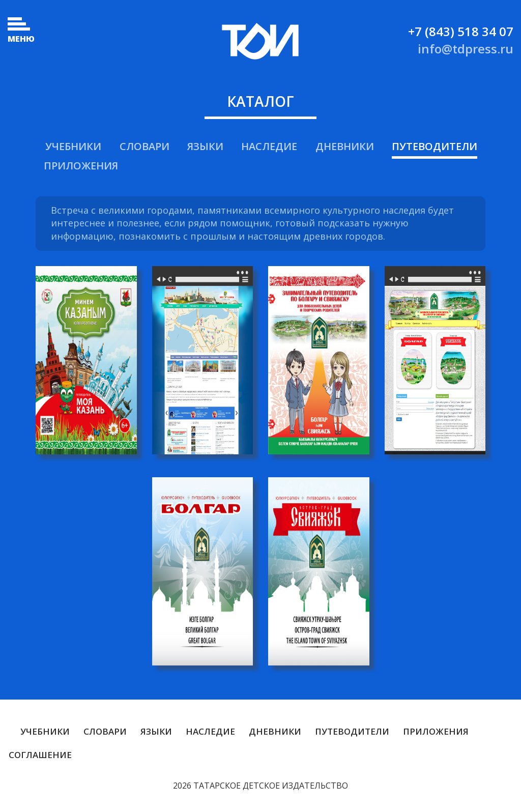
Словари (144, 146)
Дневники (345, 146)
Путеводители (435, 146)
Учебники (73, 146)
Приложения (81, 166)
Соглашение (40, 755)
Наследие (269, 146)
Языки (205, 146)
